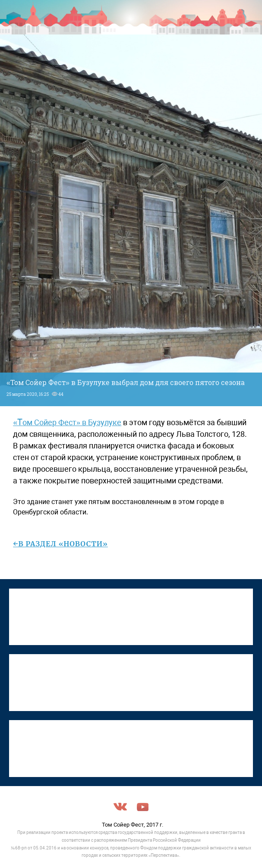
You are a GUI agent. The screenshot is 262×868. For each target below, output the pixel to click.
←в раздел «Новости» (60, 544)
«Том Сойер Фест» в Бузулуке (67, 422)
